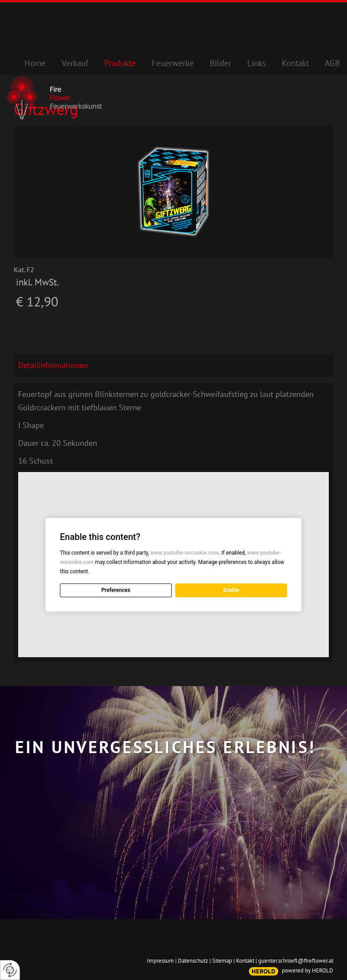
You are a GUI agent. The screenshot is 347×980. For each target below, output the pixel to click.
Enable (231, 590)
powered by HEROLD (308, 970)
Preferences (116, 590)
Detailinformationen (53, 365)
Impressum (160, 961)
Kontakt (245, 961)
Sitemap (222, 961)
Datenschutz (193, 961)
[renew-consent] (10, 970)
